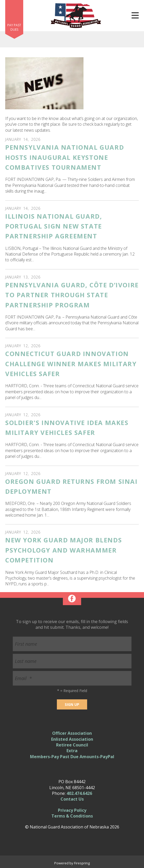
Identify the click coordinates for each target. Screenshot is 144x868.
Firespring (82, 863)
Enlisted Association (72, 739)
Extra (72, 751)
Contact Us (72, 799)
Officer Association (72, 733)
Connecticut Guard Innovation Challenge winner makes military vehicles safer (71, 364)
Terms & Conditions (72, 816)
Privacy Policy (72, 810)
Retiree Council (72, 745)
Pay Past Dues (14, 27)
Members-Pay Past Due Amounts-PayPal (72, 757)
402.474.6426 (79, 793)
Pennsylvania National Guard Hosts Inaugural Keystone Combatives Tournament (65, 157)
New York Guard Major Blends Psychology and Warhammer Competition (64, 550)
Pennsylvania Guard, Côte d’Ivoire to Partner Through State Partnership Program (72, 295)
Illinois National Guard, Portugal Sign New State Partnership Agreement (54, 226)
